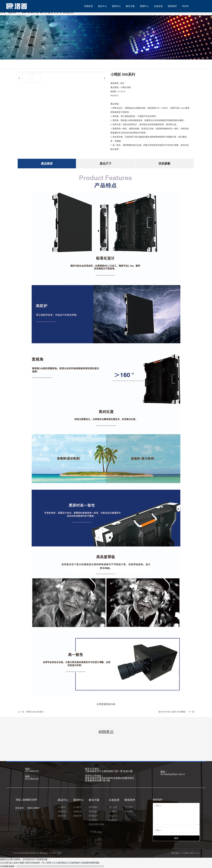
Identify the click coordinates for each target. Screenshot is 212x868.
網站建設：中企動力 (181, 853)
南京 (193, 853)
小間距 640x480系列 (34, 712)
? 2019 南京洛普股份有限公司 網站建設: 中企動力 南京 (37, 853)
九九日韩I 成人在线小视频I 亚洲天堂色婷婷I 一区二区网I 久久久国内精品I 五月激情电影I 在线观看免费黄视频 (50, 863)
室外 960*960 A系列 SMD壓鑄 (172, 712)
